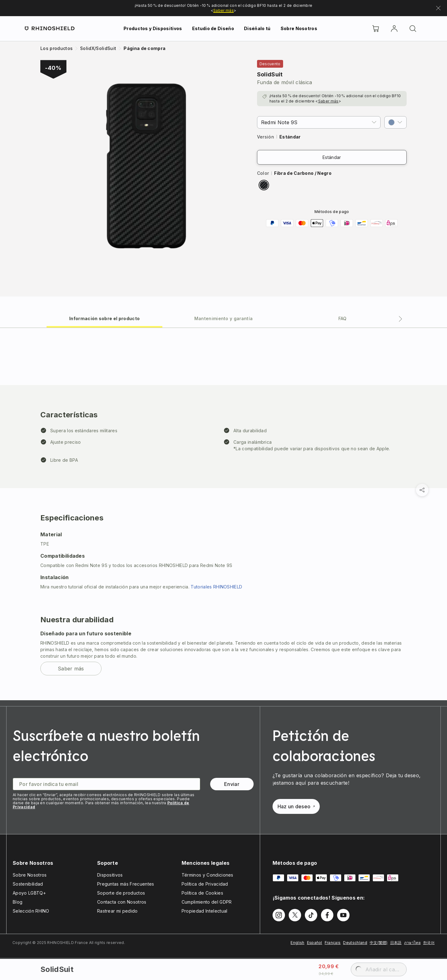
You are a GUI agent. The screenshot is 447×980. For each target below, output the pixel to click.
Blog (18, 902)
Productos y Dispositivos (153, 28)
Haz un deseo (296, 806)
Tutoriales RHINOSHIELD (216, 587)
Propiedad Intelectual (205, 911)
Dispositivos (110, 875)
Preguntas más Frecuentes (126, 884)
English (297, 943)
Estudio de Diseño (213, 28)
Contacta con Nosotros (122, 902)
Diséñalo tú (257, 28)
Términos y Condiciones (208, 875)
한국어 (429, 943)
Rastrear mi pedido (117, 911)
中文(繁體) (379, 943)
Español (315, 943)
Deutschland (355, 943)
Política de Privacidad (205, 884)
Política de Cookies (202, 893)
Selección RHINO (31, 911)
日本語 (396, 943)
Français (333, 943)
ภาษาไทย (412, 943)
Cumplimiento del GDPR (207, 902)
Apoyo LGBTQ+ (29, 893)
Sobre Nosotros (299, 28)
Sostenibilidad (28, 884)
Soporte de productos (121, 893)
